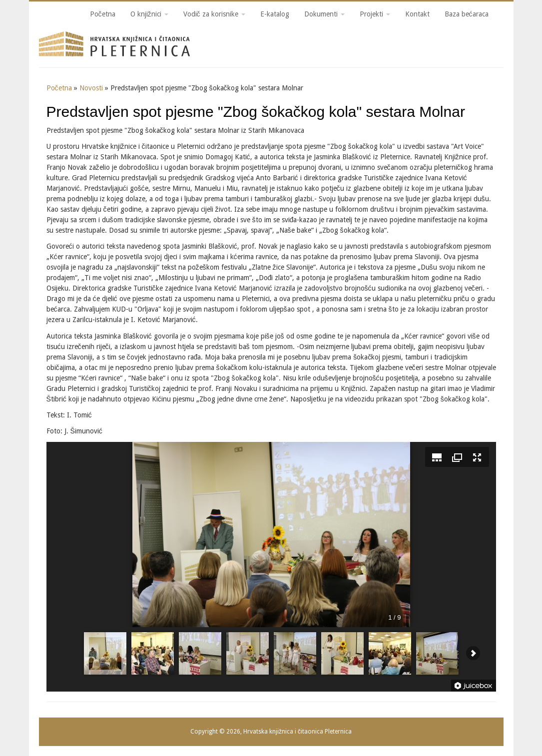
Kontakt (417, 14)
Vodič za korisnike (214, 14)
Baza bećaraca (467, 14)
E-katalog (275, 14)
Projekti (375, 14)
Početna (103, 14)
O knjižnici (149, 14)
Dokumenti (324, 14)
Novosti (91, 88)
